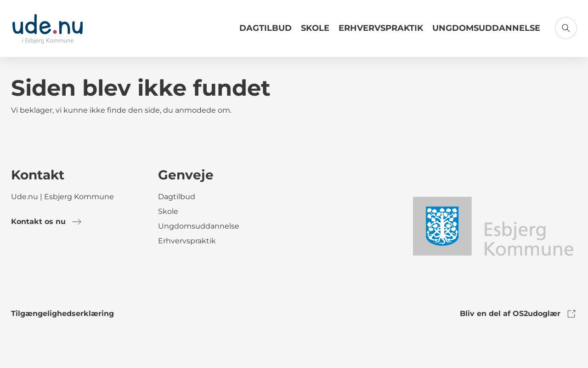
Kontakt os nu (47, 222)
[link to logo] (493, 226)
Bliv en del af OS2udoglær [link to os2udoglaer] (518, 314)
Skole (315, 28)
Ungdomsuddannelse (486, 28)
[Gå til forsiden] (48, 29)
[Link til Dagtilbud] (266, 32)
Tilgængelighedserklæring (62, 313)
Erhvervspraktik (381, 28)
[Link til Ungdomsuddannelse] (486, 32)
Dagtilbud (266, 28)
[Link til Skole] (315, 32)
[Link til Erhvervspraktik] (381, 32)
